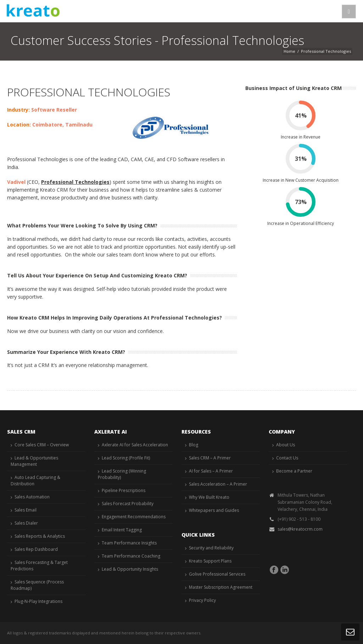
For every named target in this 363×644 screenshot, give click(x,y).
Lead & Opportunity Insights (130, 569)
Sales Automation (32, 497)
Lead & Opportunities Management (34, 461)
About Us (286, 445)
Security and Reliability (211, 548)
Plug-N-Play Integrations (38, 601)
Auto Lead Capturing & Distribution (35, 481)
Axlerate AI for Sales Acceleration (135, 445)
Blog (194, 445)
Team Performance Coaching (131, 556)
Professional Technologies (75, 182)
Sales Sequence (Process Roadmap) (37, 585)
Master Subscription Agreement (221, 587)
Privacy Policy (202, 600)
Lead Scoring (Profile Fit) (126, 458)
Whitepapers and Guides (214, 510)
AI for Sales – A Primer (211, 471)
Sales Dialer (26, 523)
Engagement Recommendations (134, 517)
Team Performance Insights (129, 543)
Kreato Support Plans (210, 561)
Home (289, 51)
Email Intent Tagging (122, 530)
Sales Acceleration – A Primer (218, 484)
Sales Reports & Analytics (40, 536)
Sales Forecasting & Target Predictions (39, 566)
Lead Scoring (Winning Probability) (122, 474)
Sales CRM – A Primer (210, 458)
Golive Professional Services (217, 574)
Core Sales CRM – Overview (42, 445)
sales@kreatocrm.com (300, 529)
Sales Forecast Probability (128, 504)
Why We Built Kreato (209, 497)
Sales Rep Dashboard (36, 549)
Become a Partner (294, 471)
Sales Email (26, 510)
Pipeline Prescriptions (124, 490)
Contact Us (287, 458)
